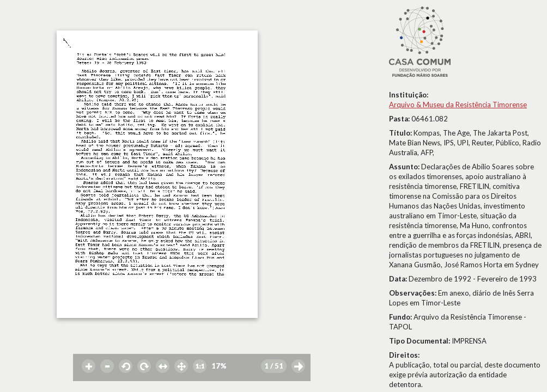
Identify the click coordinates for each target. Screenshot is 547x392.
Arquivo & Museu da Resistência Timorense (458, 105)
